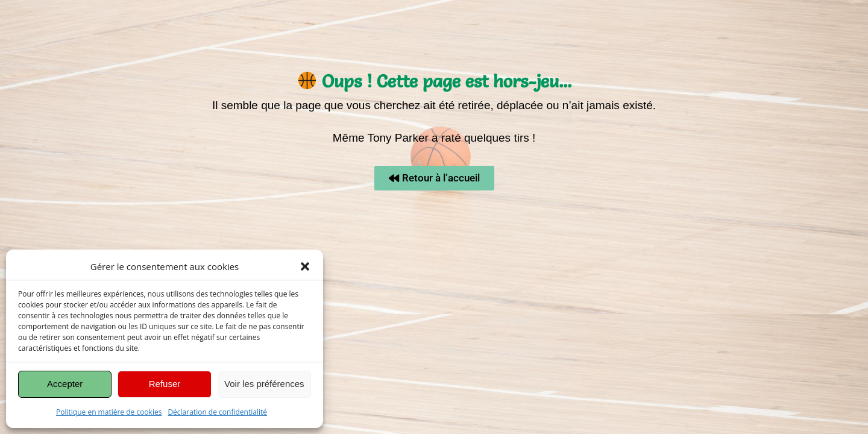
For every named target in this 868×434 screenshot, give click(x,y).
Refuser (165, 384)
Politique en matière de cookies (109, 412)
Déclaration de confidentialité (217, 412)
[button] (305, 266)
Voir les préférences (264, 384)
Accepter (65, 384)
